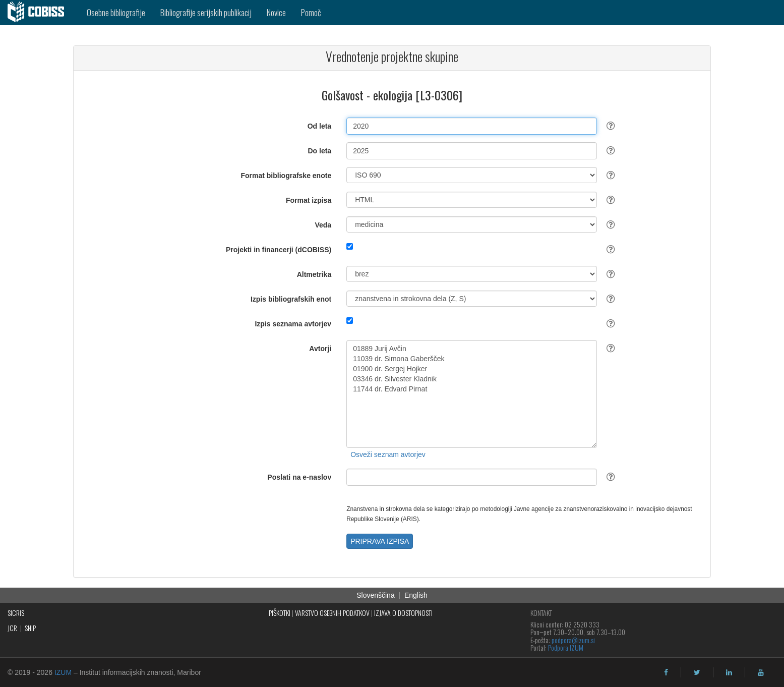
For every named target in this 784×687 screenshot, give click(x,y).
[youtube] (761, 672)
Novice (276, 12)
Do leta (319, 151)
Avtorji (320, 349)
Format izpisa (309, 200)
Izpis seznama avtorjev (293, 324)
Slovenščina (376, 595)
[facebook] (666, 672)
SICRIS (16, 613)
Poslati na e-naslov (299, 477)
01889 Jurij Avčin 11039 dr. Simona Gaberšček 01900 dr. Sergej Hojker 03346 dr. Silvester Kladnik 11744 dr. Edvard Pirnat (472, 394)
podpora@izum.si (573, 640)
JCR (12, 628)
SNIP (30, 628)
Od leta (319, 126)
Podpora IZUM (566, 647)
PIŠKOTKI (280, 613)
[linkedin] (729, 672)
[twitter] (697, 672)
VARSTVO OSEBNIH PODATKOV (332, 613)
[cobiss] (40, 13)
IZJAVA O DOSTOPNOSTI (403, 613)
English (416, 595)
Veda (323, 225)
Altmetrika (314, 274)
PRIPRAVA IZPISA (380, 541)
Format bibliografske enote (286, 176)
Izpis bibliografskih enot (291, 299)
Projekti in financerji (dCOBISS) (279, 250)
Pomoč (311, 12)
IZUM (63, 672)
